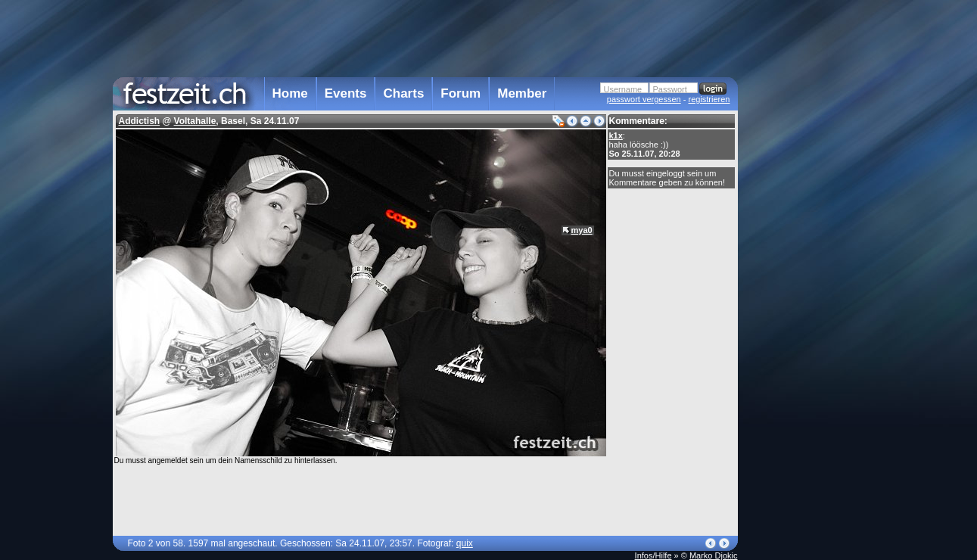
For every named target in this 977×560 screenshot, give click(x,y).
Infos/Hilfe (653, 555)
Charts (403, 93)
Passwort (670, 89)
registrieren (709, 99)
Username (623, 89)
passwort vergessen (644, 99)
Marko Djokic (714, 555)
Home (290, 93)
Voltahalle (195, 121)
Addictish (140, 121)
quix (465, 543)
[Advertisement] (804, 305)
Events (346, 93)
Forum (460, 93)
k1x (616, 135)
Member (522, 93)
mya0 (582, 230)
